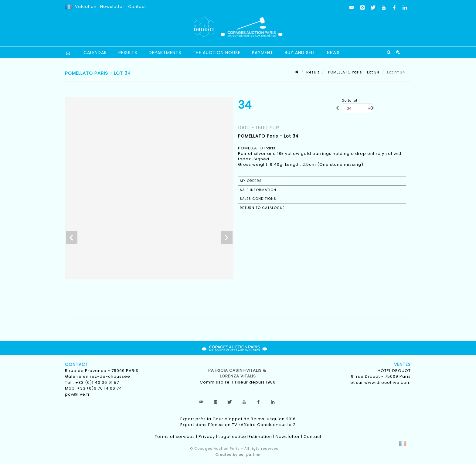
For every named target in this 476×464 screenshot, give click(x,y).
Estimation (260, 437)
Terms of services (175, 437)
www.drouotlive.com (388, 382)
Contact (137, 7)
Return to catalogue (262, 208)
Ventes (402, 364)
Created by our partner (238, 455)
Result (313, 72)
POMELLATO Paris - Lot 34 (353, 72)
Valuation (86, 7)
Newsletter (112, 7)
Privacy (207, 437)
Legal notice (232, 437)
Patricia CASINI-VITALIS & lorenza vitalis (238, 373)
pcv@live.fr (77, 394)
